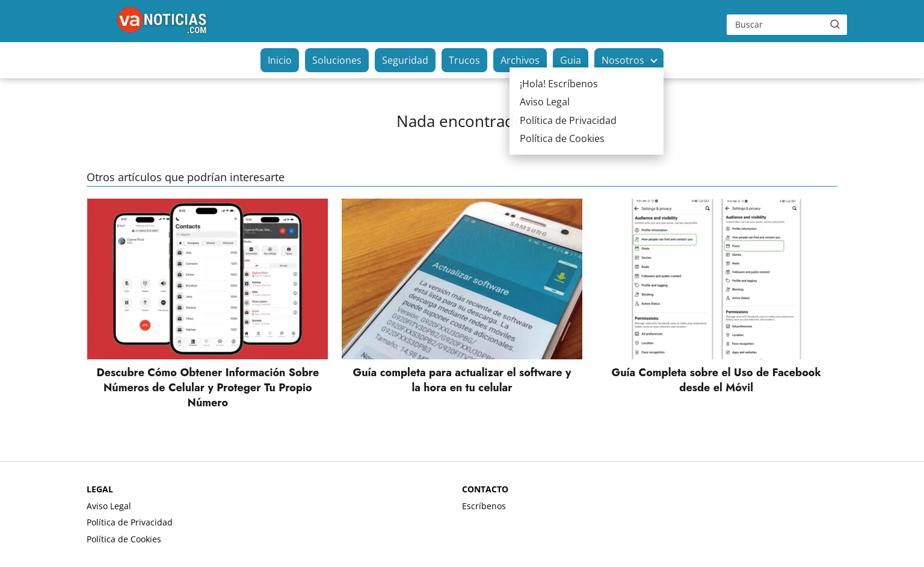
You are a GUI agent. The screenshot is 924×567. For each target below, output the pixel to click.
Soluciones (337, 60)
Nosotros (623, 60)
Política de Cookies (124, 539)
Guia (571, 60)
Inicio (280, 60)
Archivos (520, 60)
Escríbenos (484, 506)
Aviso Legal (109, 506)
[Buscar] (835, 24)
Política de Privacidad (130, 522)
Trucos (464, 60)
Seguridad (405, 60)
